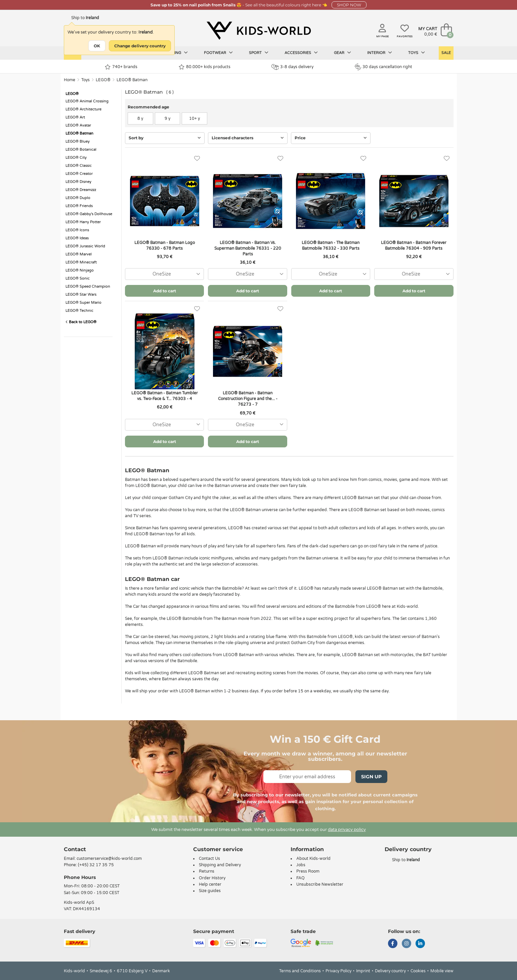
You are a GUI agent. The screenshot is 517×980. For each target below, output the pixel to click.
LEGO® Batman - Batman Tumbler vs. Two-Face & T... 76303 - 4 (165, 396)
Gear (342, 53)
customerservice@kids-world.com (109, 859)
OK (97, 46)
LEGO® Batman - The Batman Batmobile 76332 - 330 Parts (331, 246)
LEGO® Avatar (78, 125)
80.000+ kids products (205, 67)
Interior (380, 53)
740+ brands (121, 67)
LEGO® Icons (77, 230)
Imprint (363, 971)
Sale (446, 53)
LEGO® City (76, 158)
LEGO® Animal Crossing (87, 101)
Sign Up (371, 777)
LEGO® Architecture (83, 109)
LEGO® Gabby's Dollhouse (89, 214)
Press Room (308, 871)
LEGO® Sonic (78, 278)
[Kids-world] (259, 31)
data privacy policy (347, 830)
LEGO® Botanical (81, 150)
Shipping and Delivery (220, 865)
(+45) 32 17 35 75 (96, 865)
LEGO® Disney (78, 182)
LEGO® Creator (79, 174)
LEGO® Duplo (78, 198)
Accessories (301, 53)
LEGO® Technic (79, 311)
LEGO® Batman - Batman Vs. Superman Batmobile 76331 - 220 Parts (248, 248)
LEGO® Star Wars (81, 295)
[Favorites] (197, 159)
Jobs (301, 865)
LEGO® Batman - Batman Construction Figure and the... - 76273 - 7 (248, 399)
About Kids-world (313, 859)
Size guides (210, 891)
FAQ (300, 878)
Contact (75, 849)
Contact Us (209, 859)
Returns (207, 871)
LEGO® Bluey (78, 141)
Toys (417, 53)
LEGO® (103, 80)
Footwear (218, 53)
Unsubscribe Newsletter (320, 884)
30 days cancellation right (383, 67)
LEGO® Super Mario (83, 303)
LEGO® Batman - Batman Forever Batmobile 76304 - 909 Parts (414, 246)
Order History (212, 878)
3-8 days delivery (292, 67)
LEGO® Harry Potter (83, 222)
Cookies (418, 971)
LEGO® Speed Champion (88, 286)
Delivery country (390, 971)
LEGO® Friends (79, 206)
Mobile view (442, 971)
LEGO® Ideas (77, 238)
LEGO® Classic (79, 166)
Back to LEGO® (81, 322)
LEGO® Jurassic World (85, 246)
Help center (210, 884)
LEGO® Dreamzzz (81, 190)
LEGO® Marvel (79, 254)
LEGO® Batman (132, 80)
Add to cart (165, 291)
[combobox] (164, 274)
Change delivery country (140, 46)
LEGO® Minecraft (81, 262)
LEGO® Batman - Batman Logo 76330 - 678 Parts (165, 246)
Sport (259, 53)
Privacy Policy (338, 971)
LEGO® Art (75, 117)
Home (70, 80)
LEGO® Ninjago (80, 270)
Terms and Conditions (300, 971)
